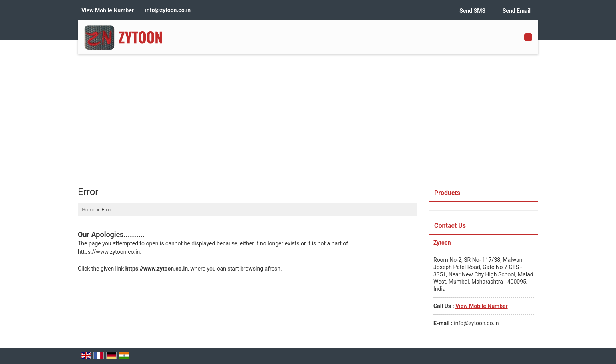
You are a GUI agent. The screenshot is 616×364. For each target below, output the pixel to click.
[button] (108, 10)
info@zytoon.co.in (168, 10)
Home (89, 210)
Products (447, 193)
